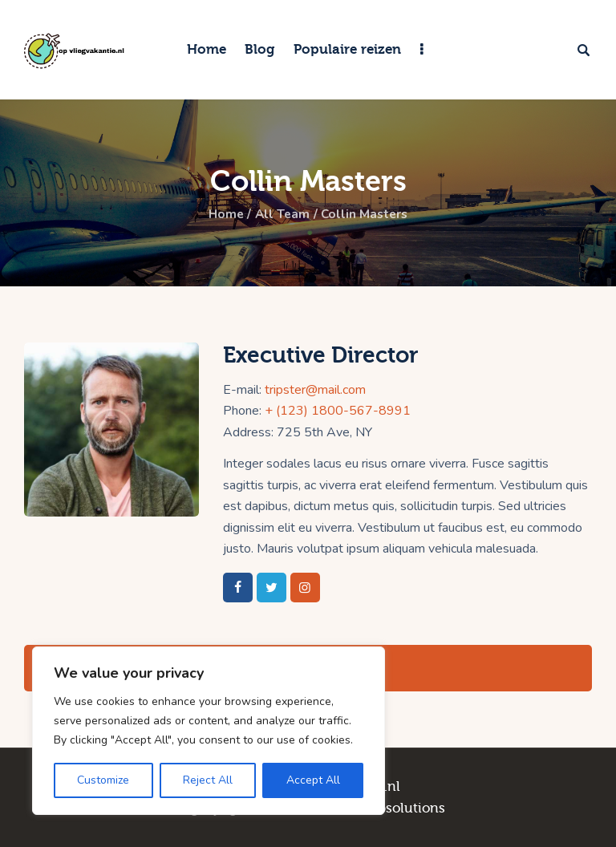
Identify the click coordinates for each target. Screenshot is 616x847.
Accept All (313, 780)
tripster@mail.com (315, 390)
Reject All (208, 780)
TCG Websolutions (385, 808)
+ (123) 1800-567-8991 (338, 411)
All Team (282, 214)
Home (223, 214)
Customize (103, 780)
